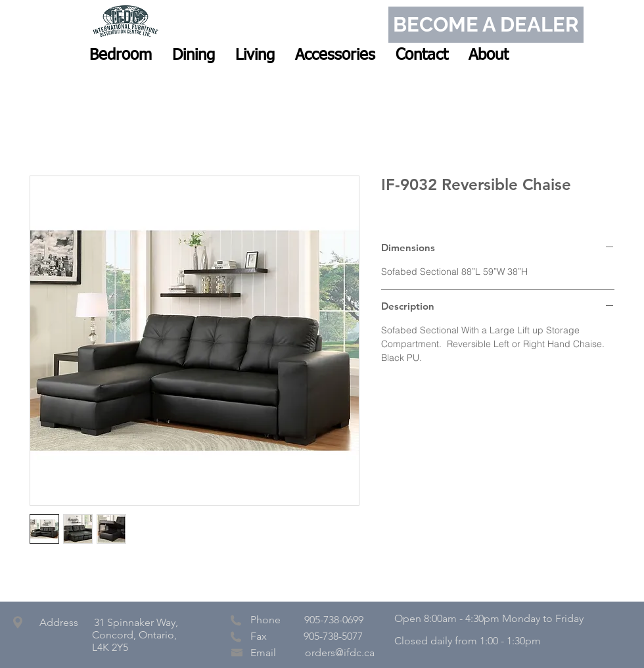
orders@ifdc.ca (340, 653)
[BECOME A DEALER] (486, 25)
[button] (121, 55)
